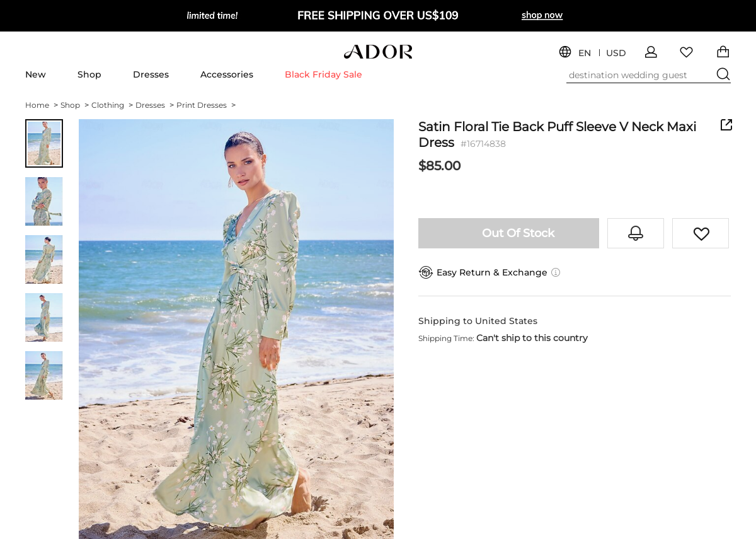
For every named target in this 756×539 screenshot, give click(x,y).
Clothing (112, 105)
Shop (89, 74)
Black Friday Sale (324, 74)
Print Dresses (206, 105)
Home (42, 105)
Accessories (227, 74)
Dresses (151, 74)
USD (616, 53)
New (36, 74)
